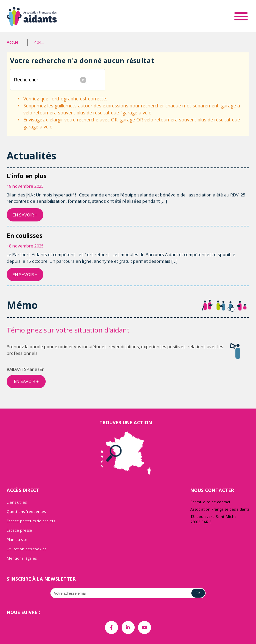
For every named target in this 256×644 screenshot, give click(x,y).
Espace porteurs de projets (31, 521)
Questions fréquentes (26, 511)
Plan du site (17, 539)
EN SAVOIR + (25, 215)
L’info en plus (26, 176)
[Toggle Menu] (241, 16)
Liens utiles (17, 502)
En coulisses (24, 235)
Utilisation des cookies (26, 549)
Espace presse (19, 530)
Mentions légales (22, 558)
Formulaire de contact (210, 502)
